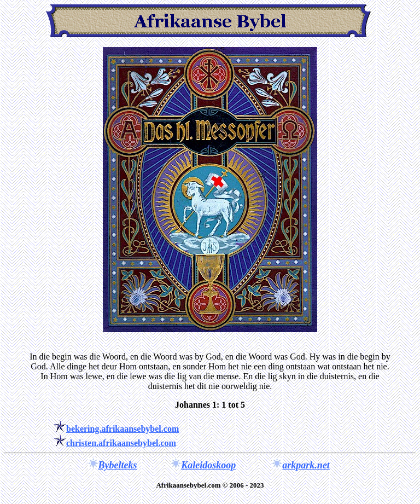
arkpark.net (306, 465)
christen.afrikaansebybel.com (121, 443)
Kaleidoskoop (208, 465)
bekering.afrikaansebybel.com (122, 429)
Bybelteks (118, 465)
